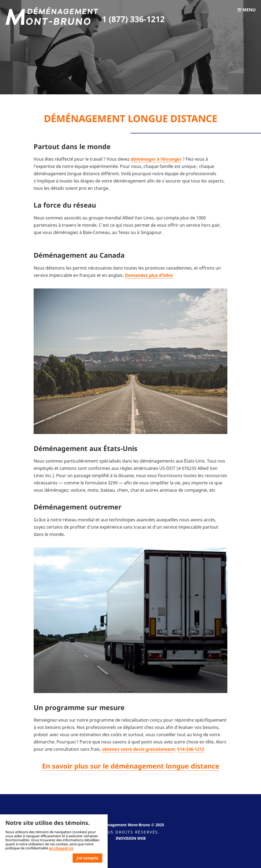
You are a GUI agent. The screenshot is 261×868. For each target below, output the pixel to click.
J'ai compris (87, 858)
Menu (247, 10)
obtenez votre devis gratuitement (138, 749)
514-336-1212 (191, 749)
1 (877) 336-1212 (133, 19)
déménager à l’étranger (156, 159)
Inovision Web (131, 838)
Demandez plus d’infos (149, 275)
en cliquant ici (61, 848)
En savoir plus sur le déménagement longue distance (131, 766)
